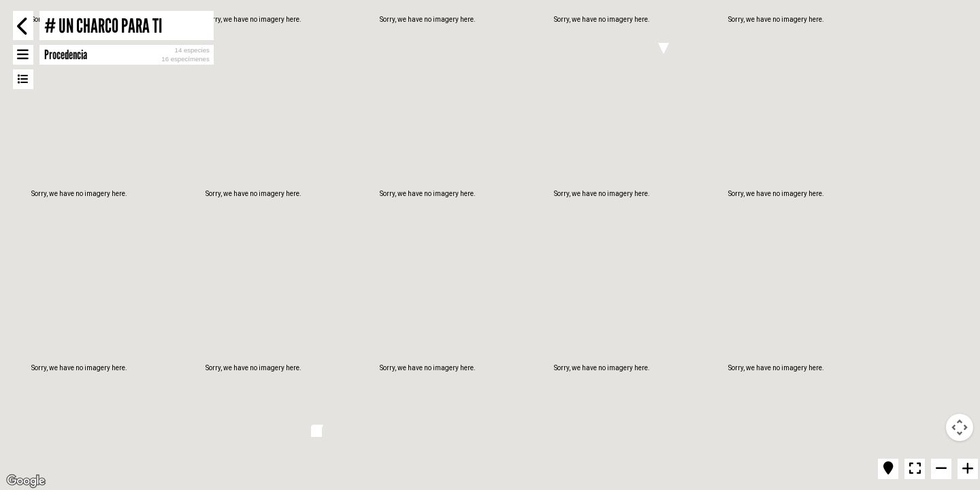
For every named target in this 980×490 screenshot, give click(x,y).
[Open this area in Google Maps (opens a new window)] (26, 481)
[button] (664, 48)
